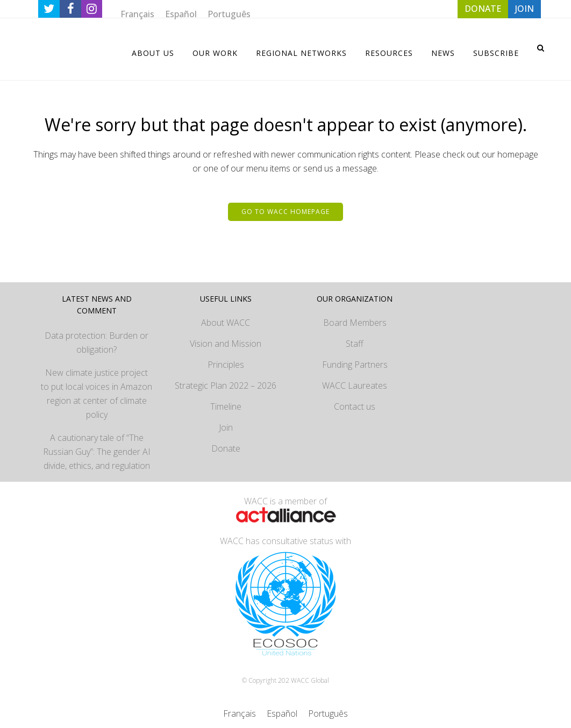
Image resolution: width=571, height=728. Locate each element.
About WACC (226, 323)
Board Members (355, 323)
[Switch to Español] (181, 14)
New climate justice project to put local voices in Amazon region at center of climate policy (97, 394)
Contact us (355, 406)
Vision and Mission (226, 344)
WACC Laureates (355, 386)
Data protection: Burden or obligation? (97, 342)
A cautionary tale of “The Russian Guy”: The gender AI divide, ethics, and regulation (97, 452)
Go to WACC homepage (285, 212)
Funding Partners (355, 365)
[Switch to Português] (229, 14)
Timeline (226, 406)
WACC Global (310, 680)
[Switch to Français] (137, 14)
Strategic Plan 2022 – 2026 (226, 386)
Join (226, 427)
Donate (226, 448)
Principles (226, 365)
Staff (355, 344)
